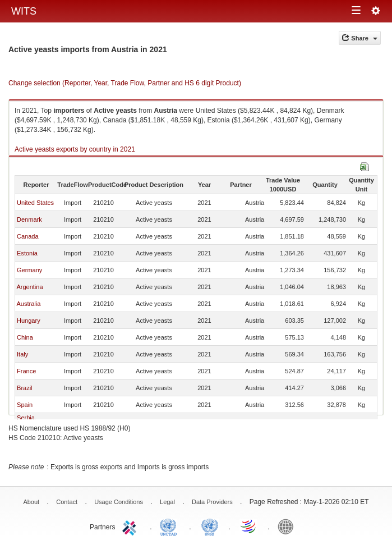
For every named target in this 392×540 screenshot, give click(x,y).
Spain (25, 405)
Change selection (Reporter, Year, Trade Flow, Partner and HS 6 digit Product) (125, 83)
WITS (24, 11)
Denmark (29, 219)
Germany (29, 270)
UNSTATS (210, 526)
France (26, 371)
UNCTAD (170, 526)
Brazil (25, 388)
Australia (28, 304)
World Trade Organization (249, 526)
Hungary (29, 321)
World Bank (288, 526)
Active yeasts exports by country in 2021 (75, 149)
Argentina (29, 287)
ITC (131, 526)
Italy (22, 354)
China (25, 337)
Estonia (27, 253)
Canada (28, 236)
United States (35, 203)
